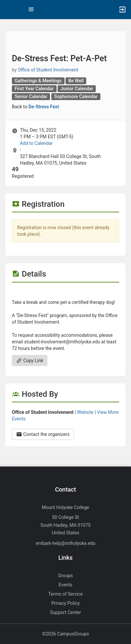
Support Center (65, 612)
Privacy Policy (65, 603)
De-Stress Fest (44, 107)
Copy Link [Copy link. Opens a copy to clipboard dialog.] (30, 361)
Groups (66, 576)
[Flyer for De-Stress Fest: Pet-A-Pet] (65, 292)
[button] (8, 10)
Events (65, 585)
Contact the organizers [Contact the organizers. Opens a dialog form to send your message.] (43, 434)
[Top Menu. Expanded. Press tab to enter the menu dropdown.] (31, 10)
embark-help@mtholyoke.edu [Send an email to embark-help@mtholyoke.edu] (65, 543)
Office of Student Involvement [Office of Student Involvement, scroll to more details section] (48, 70)
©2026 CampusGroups (66, 634)
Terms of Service (66, 594)
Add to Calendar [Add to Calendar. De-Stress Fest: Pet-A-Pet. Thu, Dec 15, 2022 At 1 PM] (36, 143)
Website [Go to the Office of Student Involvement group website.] (85, 412)
